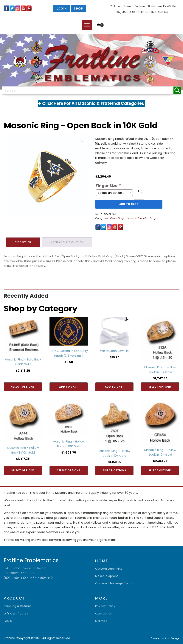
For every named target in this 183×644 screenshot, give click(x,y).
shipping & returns (18, 606)
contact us (104, 614)
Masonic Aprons (107, 576)
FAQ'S (8, 621)
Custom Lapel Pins (109, 569)
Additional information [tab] (67, 242)
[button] (81, 141)
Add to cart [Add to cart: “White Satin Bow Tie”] (114, 387)
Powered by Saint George (165, 638)
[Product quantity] (139, 191)
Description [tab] (23, 242)
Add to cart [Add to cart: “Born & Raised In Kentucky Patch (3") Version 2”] (69, 387)
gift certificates (16, 614)
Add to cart (129, 204)
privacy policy (105, 606)
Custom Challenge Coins (114, 584)
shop (79, 9)
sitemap (101, 621)
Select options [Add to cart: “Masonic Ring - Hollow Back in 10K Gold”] (160, 387)
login (62, 9)
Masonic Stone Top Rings (142, 218)
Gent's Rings (117, 218)
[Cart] (100, 25)
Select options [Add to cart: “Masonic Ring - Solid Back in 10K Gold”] (23, 387)
